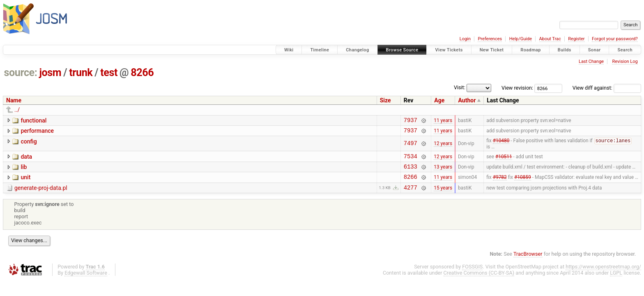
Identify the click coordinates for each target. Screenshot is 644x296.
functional (33, 120)
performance (37, 132)
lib (24, 171)
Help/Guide (521, 39)
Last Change (591, 61)
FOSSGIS (472, 274)
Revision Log (625, 61)
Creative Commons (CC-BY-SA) (479, 281)
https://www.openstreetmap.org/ (603, 274)
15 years (443, 195)
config (29, 144)
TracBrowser (528, 262)
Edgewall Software (86, 281)
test (109, 73)
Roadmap (531, 50)
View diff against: (607, 88)
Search (625, 50)
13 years (443, 172)
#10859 (523, 183)
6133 (411, 172)
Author (467, 100)
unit (25, 183)
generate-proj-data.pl (41, 194)
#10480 (501, 144)
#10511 (504, 160)
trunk (81, 73)
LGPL (616, 281)
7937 (411, 121)
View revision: (517, 88)
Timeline (320, 50)
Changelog (357, 50)
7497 (411, 146)
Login (465, 39)
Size (385, 100)
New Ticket (492, 50)
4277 (411, 195)
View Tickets (449, 50)
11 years (443, 121)
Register (576, 39)
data (26, 160)
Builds (565, 50)
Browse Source (402, 50)
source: (21, 73)
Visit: (460, 87)
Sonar (595, 50)
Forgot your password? (615, 39)
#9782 (500, 183)
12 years (443, 146)
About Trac (550, 39)
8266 (142, 73)
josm (50, 73)
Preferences (490, 39)
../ (17, 110)
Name (14, 100)
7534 (411, 160)
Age (439, 100)
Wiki (289, 50)
